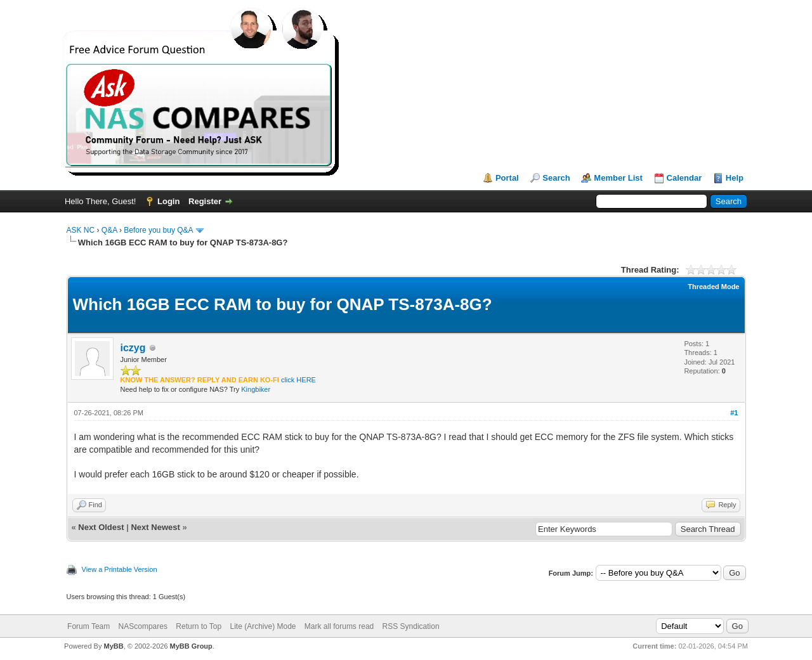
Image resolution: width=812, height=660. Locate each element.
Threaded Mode (713, 287)
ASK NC (81, 230)
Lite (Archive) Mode (263, 626)
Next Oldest (101, 527)
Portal (507, 178)
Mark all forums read (339, 626)
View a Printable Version (120, 569)
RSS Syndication (411, 626)
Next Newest (155, 527)
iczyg (133, 348)
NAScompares (143, 626)
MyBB (113, 646)
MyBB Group (191, 646)
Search (556, 178)
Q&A (109, 230)
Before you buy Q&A (158, 230)
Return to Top (199, 626)
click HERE (298, 380)
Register (205, 201)
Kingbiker (256, 389)
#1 (734, 413)
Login (168, 201)
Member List (618, 178)
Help (735, 178)
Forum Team (88, 626)
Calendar (684, 178)
